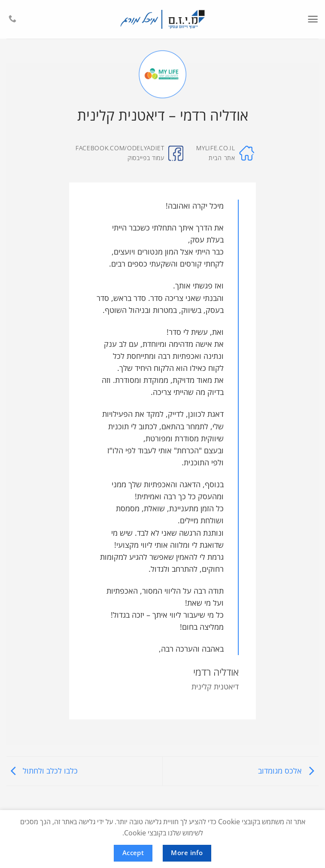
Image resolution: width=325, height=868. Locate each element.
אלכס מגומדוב (288, 771)
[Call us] (12, 19)
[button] (313, 19)
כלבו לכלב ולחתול (42, 771)
